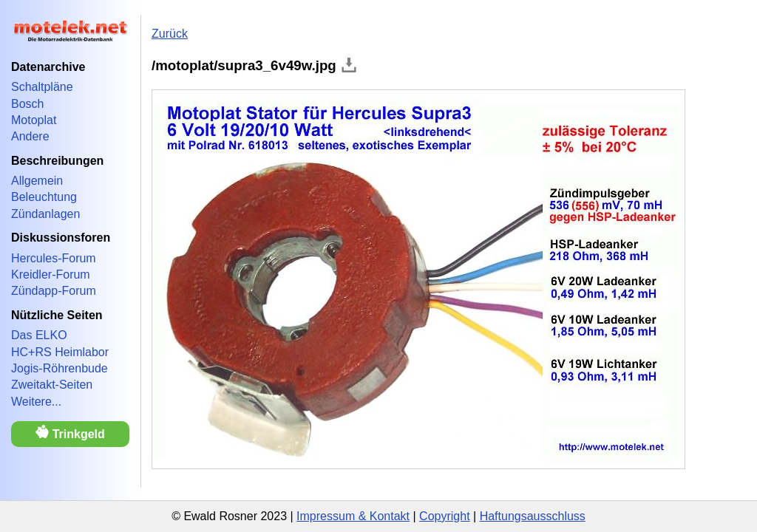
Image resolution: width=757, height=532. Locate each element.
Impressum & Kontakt (353, 516)
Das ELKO (39, 335)
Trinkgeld (70, 433)
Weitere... (36, 402)
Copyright (444, 516)
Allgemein (37, 181)
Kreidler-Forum (51, 274)
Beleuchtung (44, 197)
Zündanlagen (45, 214)
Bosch (27, 104)
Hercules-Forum (54, 258)
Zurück (170, 34)
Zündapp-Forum (54, 291)
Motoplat (34, 120)
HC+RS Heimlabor (60, 352)
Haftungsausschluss (533, 516)
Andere (30, 136)
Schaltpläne (42, 87)
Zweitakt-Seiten (52, 385)
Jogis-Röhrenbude (60, 368)
